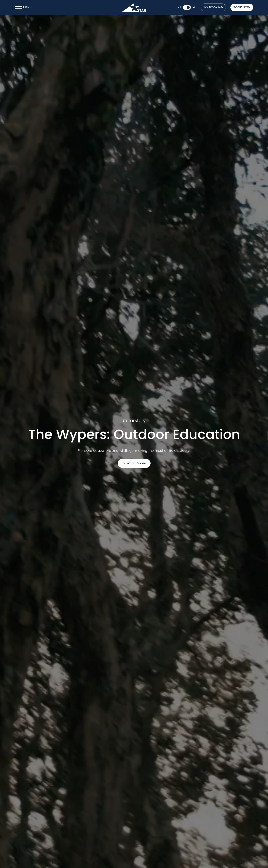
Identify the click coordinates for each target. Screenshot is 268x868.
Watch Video (134, 463)
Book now (242, 7)
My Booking (213, 7)
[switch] (187, 7)
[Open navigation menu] (55, 7)
